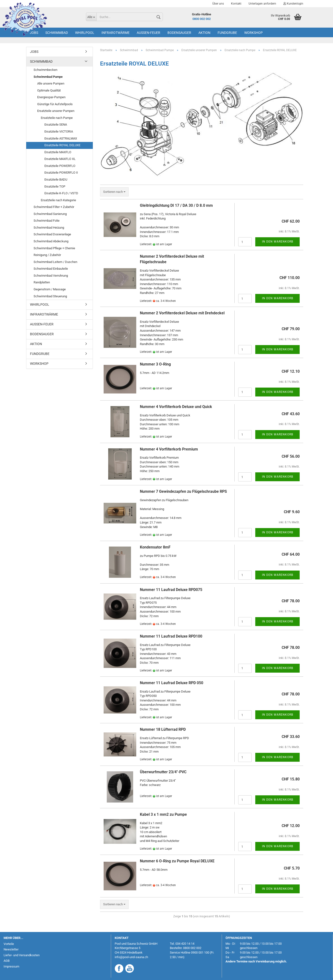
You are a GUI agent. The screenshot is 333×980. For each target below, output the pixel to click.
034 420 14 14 (185, 944)
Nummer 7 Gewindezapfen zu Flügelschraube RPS (183, 491)
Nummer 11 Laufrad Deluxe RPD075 (171, 590)
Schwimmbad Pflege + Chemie (54, 248)
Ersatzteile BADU (56, 180)
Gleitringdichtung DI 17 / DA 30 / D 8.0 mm (176, 205)
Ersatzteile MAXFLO (58, 152)
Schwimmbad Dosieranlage (52, 234)
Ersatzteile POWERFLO (60, 166)
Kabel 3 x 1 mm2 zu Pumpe (163, 814)
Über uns (218, 4)
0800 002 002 (202, 19)
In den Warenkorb (278, 242)
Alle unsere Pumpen (51, 83)
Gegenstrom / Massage (50, 289)
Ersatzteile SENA (56, 125)
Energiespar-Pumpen (51, 97)
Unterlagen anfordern (262, 4)
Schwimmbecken (45, 70)
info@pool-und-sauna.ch (131, 957)
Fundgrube (227, 33)
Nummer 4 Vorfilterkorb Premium (169, 449)
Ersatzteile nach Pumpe (57, 118)
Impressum (11, 966)
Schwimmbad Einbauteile (51, 269)
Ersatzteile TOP (55, 186)
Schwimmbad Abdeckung (51, 241)
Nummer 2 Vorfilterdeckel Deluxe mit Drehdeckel (182, 313)
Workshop (253, 33)
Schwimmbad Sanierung (50, 214)
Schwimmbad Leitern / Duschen (55, 262)
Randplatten (42, 282)
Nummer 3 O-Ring (155, 364)
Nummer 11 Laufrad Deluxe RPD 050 (172, 683)
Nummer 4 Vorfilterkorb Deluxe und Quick (176, 407)
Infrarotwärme (116, 33)
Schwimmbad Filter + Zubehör (54, 207)
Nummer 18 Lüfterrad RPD (163, 729)
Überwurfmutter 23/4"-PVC (163, 772)
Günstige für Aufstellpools (55, 104)
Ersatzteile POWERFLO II (61, 173)
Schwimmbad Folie (47, 221)
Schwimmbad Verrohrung (51, 276)
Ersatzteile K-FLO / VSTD (61, 193)
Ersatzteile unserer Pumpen (56, 111)
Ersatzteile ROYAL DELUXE (62, 145)
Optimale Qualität (49, 90)
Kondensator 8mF (155, 547)
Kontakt (236, 4)
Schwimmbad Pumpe (48, 77)
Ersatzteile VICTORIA (59, 131)
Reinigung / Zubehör (47, 255)
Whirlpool (85, 33)
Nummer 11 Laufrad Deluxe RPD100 (171, 636)
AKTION (204, 33)
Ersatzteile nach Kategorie (58, 200)
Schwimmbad (57, 33)
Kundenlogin (293, 4)
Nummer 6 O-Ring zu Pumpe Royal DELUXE (177, 861)
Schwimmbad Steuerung (50, 296)
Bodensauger (179, 33)
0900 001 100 (200, 953)
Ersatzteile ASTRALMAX (61, 138)
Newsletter (11, 949)
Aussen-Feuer (149, 33)
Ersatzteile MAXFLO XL (60, 159)
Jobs (34, 33)
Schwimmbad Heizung (49, 228)
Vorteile (9, 944)
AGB (7, 961)
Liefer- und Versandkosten (22, 955)
